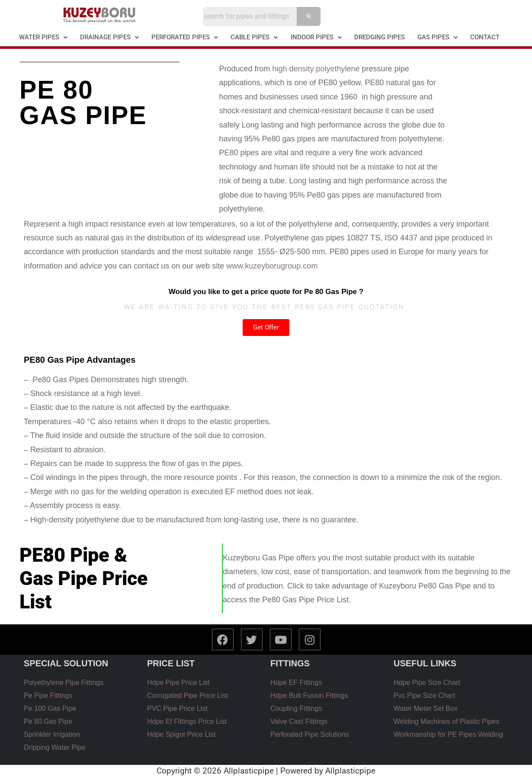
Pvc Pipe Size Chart (424, 695)
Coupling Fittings (296, 708)
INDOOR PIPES (316, 37)
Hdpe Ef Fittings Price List (187, 721)
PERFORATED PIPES (185, 37)
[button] (43, 37)
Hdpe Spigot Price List (181, 734)
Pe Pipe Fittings (48, 695)
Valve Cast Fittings (299, 721)
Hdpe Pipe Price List (178, 683)
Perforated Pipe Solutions (309, 734)
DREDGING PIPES (380, 37)
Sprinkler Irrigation (52, 734)
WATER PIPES (43, 37)
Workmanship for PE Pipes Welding (448, 734)
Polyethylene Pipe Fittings (64, 683)
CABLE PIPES (254, 37)
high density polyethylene (316, 69)
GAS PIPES (437, 37)
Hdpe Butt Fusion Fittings (309, 695)
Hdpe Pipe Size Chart (427, 683)
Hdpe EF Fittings (296, 683)
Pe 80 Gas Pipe (48, 721)
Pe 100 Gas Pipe (50, 708)
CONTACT (485, 37)
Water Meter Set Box (426, 708)
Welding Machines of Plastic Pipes (446, 721)
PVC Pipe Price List (177, 708)
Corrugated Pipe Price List (187, 695)
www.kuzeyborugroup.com (273, 266)
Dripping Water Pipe (55, 747)
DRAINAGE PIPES (109, 37)
